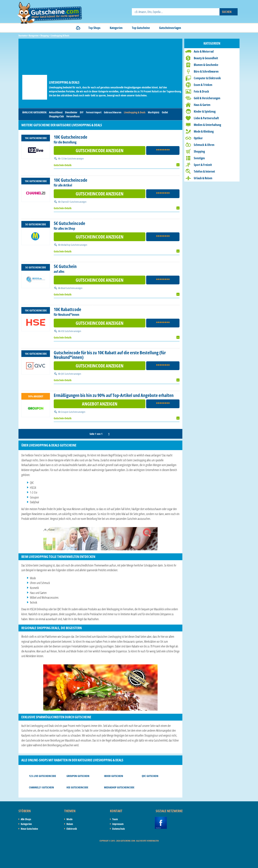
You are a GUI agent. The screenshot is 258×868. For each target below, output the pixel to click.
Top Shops (94, 28)
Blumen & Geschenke (206, 65)
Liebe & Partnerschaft (206, 118)
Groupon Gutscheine (69, 412)
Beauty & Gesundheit (206, 58)
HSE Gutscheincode (77, 787)
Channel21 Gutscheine (70, 202)
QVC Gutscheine (67, 374)
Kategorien (116, 28)
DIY (82, 112)
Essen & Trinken (203, 85)
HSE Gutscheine (67, 331)
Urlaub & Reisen (203, 178)
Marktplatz (154, 112)
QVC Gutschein (150, 776)
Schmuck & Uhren (204, 145)
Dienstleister (71, 112)
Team (115, 819)
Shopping (199, 151)
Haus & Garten (202, 105)
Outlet (165, 112)
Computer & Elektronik (207, 78)
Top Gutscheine (141, 28)
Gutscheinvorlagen (170, 28)
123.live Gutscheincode (42, 776)
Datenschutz (119, 829)
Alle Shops (26, 819)
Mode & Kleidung (204, 131)
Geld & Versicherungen (207, 98)
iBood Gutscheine (68, 288)
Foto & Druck (201, 91)
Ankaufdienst (56, 112)
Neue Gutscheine (29, 829)
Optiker (198, 138)
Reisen (70, 824)
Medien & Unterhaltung (207, 125)
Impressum (118, 824)
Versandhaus (73, 116)
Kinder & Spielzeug (205, 111)
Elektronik (72, 829)
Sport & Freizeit (203, 165)
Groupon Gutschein (78, 776)
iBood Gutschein (114, 776)
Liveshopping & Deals (135, 112)
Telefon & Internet (204, 171)
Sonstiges (199, 158)
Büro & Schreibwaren (206, 71)
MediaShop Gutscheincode (119, 787)
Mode (69, 819)
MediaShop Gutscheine (70, 245)
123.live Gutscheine (69, 158)
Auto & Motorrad (204, 51)
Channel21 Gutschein (41, 787)
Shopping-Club (56, 116)
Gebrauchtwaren (113, 112)
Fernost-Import (94, 112)
